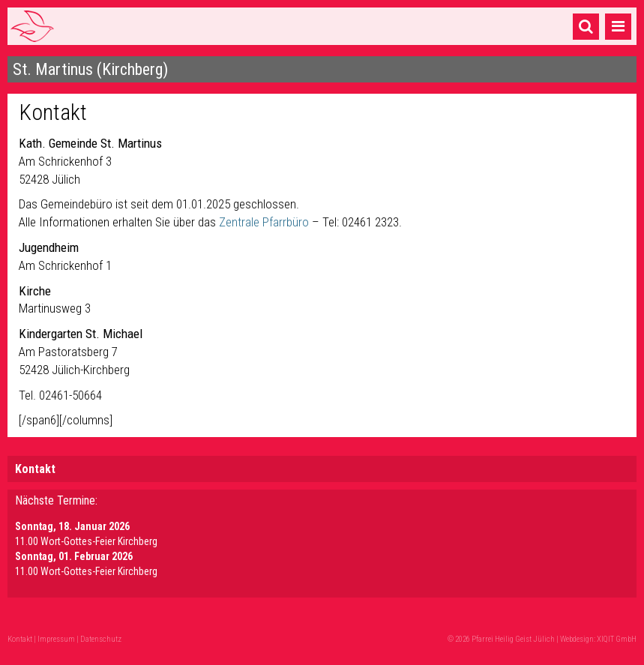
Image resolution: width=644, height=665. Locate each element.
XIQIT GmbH (617, 639)
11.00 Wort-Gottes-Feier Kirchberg (86, 541)
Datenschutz (101, 639)
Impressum (56, 639)
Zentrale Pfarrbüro (265, 222)
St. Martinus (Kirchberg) (90, 69)
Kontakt (35, 469)
